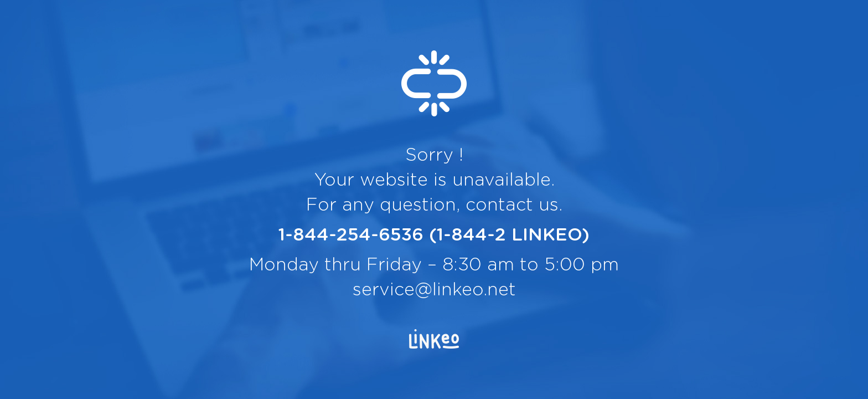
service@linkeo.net (434, 290)
